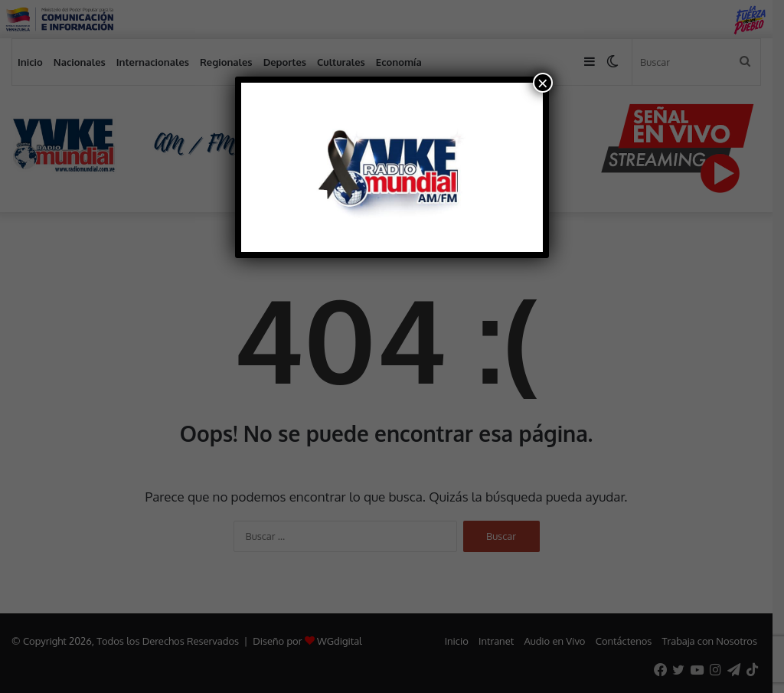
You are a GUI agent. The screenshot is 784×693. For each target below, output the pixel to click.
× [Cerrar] (543, 83)
